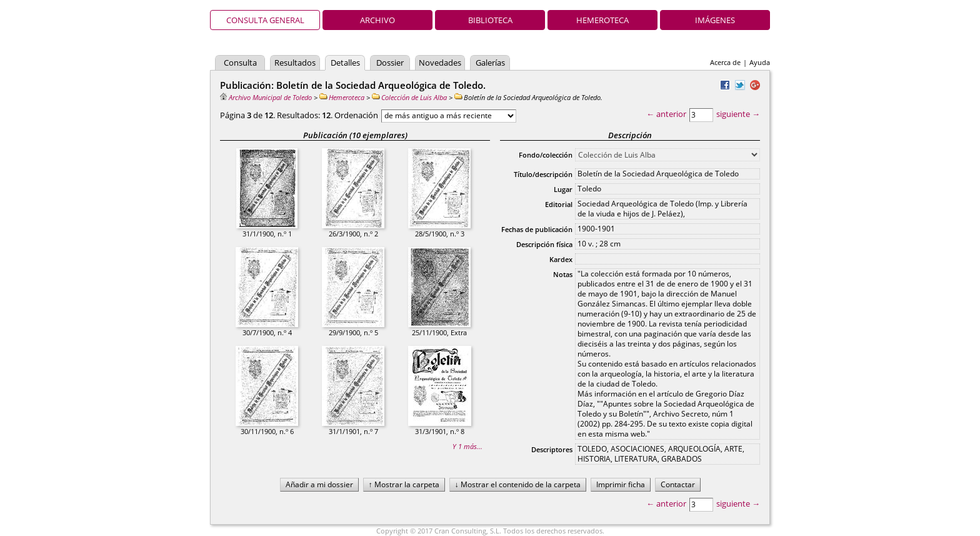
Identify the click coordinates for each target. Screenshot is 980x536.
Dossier (390, 63)
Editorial (559, 204)
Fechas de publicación (537, 229)
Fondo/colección (546, 155)
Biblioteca (490, 20)
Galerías (490, 63)
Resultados (295, 63)
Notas (563, 274)
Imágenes (715, 20)
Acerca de (725, 62)
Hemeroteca (602, 20)
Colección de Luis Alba (409, 97)
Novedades (440, 63)
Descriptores (552, 449)
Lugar (563, 189)
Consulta (240, 63)
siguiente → (738, 114)
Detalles (345, 63)
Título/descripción (543, 174)
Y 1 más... (467, 446)
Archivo (377, 20)
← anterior (666, 114)
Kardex (561, 259)
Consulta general (265, 20)
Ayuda (760, 62)
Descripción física (544, 244)
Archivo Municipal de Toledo (266, 97)
